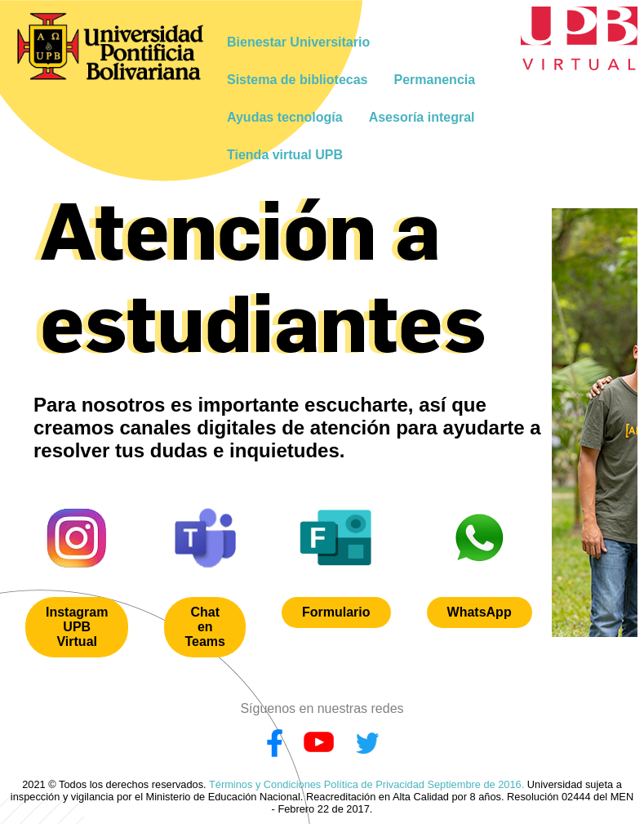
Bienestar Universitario (298, 42)
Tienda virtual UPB (285, 155)
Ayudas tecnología (285, 117)
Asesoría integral (422, 117)
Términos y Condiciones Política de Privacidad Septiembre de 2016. (366, 784)
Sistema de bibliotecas (298, 80)
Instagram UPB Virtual (77, 627)
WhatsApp (480, 612)
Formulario (336, 612)
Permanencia (435, 80)
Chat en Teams (205, 627)
